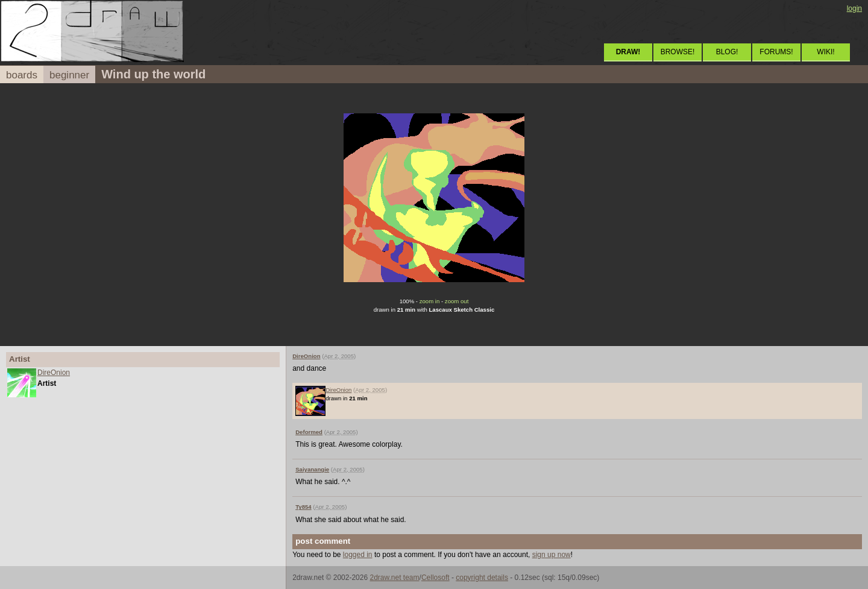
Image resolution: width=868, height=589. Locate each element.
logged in (358, 555)
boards (22, 75)
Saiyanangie (312, 469)
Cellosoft (436, 578)
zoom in (430, 301)
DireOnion (54, 373)
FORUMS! (776, 52)
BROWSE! (678, 52)
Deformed (309, 432)
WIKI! (826, 52)
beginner (69, 75)
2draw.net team (394, 578)
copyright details (482, 578)
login (854, 8)
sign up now (552, 555)
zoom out (457, 301)
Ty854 (303, 507)
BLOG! (727, 52)
